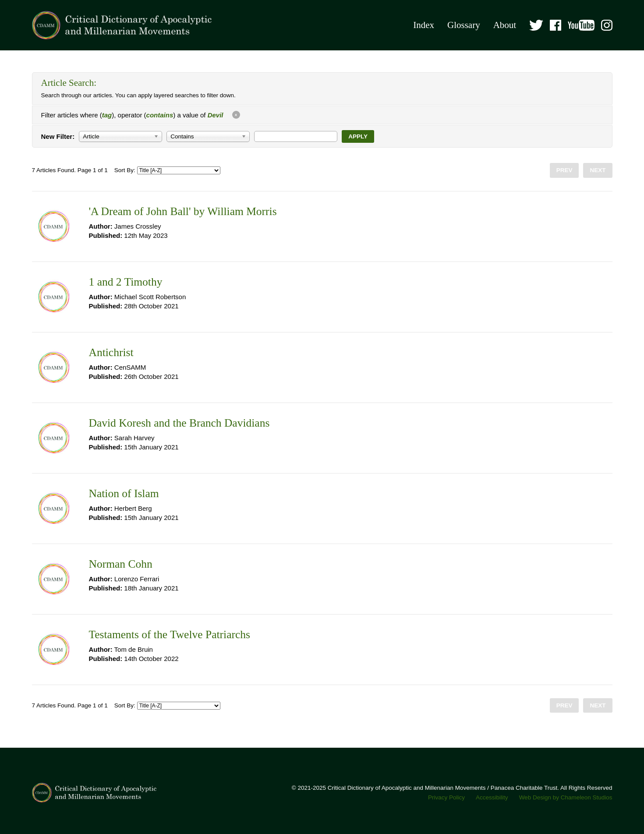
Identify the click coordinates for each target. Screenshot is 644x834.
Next (598, 170)
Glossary (464, 25)
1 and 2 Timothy (126, 282)
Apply (358, 136)
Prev (564, 170)
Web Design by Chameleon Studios (566, 797)
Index (424, 25)
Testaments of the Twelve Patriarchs (170, 634)
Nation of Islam (124, 493)
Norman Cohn (121, 564)
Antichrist (111, 352)
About (505, 25)
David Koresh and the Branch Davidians (179, 423)
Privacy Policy (446, 797)
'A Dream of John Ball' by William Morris (183, 211)
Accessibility (492, 797)
